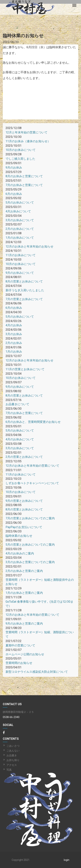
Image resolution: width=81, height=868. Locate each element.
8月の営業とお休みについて (24, 281)
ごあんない (13, 751)
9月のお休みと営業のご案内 (24, 624)
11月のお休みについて (21, 255)
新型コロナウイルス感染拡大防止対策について (37, 672)
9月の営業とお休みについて (24, 501)
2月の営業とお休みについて (24, 457)
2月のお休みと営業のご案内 (24, 571)
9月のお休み (14, 168)
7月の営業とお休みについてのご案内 (30, 518)
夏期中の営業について (20, 645)
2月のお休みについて (20, 229)
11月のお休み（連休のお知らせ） (28, 141)
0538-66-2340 (11, 717)
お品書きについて (17, 404)
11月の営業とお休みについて (25, 369)
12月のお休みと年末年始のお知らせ (29, 246)
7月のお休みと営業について (24, 185)
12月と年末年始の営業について (27, 132)
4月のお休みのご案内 (20, 553)
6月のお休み (14, 194)
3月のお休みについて (20, 220)
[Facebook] (4, 733)
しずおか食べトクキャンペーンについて (32, 483)
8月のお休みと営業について (24, 176)
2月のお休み (14, 343)
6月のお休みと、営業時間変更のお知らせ (33, 422)
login (67, 860)
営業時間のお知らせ (19, 663)
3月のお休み (14, 334)
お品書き (12, 755)
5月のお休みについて (20, 203)
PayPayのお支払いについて (24, 527)
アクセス (12, 765)
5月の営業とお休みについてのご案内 (30, 545)
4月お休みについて (18, 211)
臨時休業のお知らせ (19, 536)
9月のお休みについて (20, 273)
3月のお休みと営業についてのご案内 (30, 562)
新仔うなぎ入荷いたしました (25, 290)
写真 (9, 770)
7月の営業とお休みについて (24, 299)
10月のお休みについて (21, 150)
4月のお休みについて (20, 439)
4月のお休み (14, 325)
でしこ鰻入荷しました (20, 159)
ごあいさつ (13, 746)
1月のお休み (14, 352)
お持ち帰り (13, 760)
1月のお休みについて (20, 238)
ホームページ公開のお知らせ (25, 654)
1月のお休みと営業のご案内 (24, 593)
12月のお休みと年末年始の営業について (32, 466)
